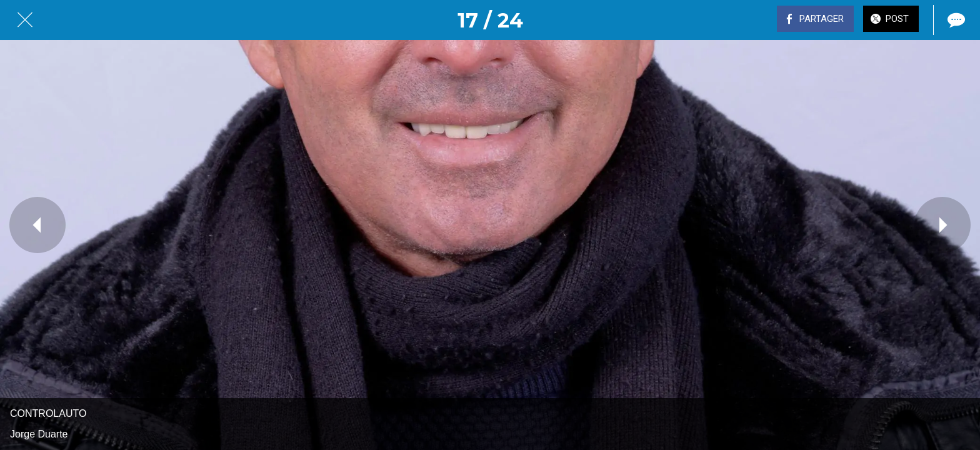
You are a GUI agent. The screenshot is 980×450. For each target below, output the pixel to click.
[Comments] (955, 20)
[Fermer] (25, 20)
